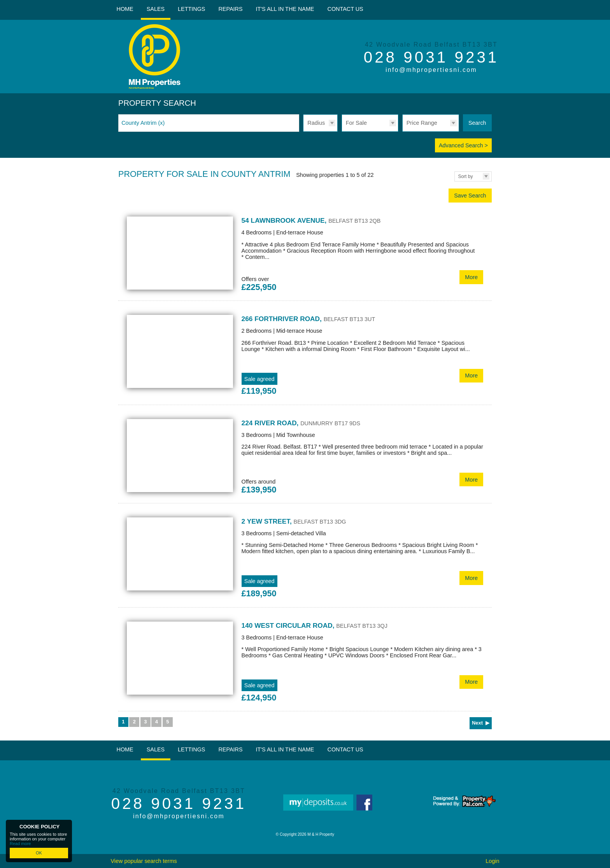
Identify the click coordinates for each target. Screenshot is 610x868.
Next (477, 723)
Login (492, 861)
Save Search (470, 196)
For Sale (356, 123)
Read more (20, 844)
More (471, 277)
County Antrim (143, 123)
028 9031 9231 (431, 57)
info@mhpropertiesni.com (431, 70)
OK (39, 853)
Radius (316, 123)
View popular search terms (144, 861)
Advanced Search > (463, 145)
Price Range (422, 123)
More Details (305, 255)
